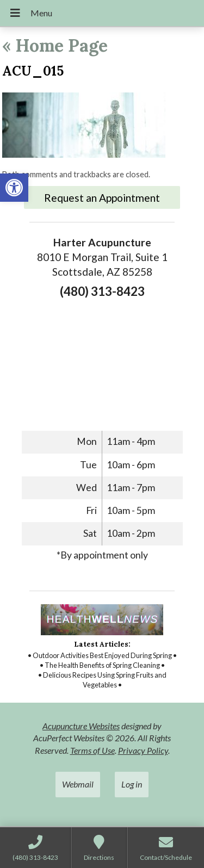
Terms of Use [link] (92, 750)
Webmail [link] (78, 784)
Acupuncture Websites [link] (81, 726)
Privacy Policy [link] (143, 750)
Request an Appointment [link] (102, 198)
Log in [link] (132, 784)
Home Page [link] (55, 45)
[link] (14, 188)
